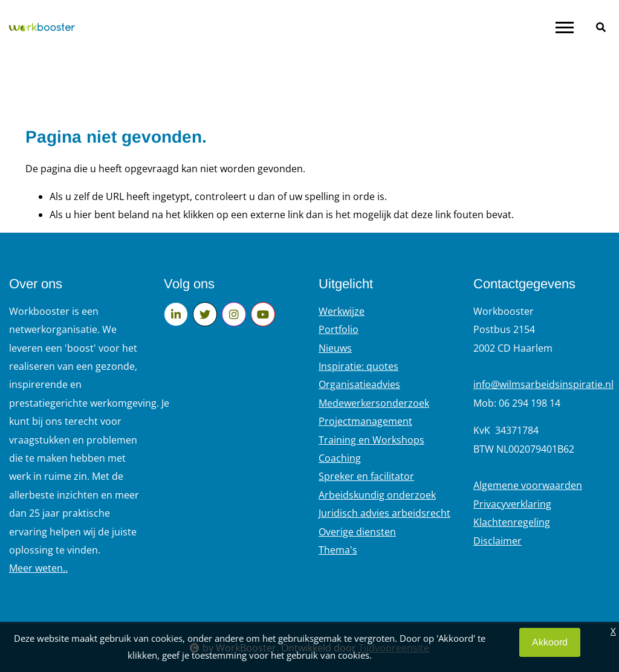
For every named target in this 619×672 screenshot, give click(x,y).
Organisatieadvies (359, 384)
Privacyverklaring (512, 504)
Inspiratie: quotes (358, 366)
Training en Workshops (371, 440)
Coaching (340, 458)
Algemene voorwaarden (528, 485)
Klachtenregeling (512, 522)
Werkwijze (342, 311)
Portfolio (339, 329)
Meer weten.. (38, 568)
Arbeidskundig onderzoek (377, 495)
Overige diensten (357, 532)
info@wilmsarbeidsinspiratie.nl (543, 384)
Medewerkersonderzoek (374, 403)
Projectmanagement (365, 421)
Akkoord (550, 642)
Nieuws (335, 348)
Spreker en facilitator (366, 476)
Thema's (338, 550)
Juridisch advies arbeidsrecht (384, 513)
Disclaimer (497, 541)
